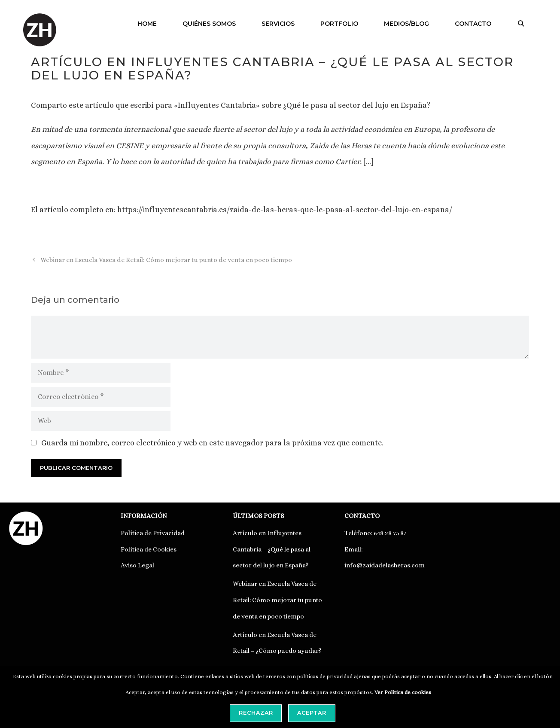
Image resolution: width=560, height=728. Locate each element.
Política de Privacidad (153, 533)
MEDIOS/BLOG (406, 24)
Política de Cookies (149, 549)
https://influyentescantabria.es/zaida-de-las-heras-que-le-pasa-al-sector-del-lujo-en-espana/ (285, 210)
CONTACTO (473, 24)
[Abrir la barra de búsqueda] (521, 24)
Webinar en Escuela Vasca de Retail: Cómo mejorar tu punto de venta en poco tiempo (166, 260)
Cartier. (348, 161)
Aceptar (312, 713)
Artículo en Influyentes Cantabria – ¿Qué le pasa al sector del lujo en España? (272, 549)
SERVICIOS (278, 24)
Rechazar (256, 713)
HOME (147, 24)
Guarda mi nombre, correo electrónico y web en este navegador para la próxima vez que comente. (212, 443)
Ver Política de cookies (403, 692)
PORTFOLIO (339, 24)
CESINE (130, 146)
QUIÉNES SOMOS (209, 24)
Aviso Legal (137, 565)
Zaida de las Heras (340, 146)
